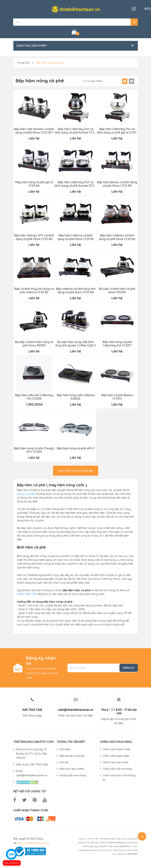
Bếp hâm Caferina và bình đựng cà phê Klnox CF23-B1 (75, 237)
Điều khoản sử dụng (72, 754)
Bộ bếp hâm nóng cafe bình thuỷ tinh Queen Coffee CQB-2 (75, 343)
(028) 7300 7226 (27, 593)
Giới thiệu (65, 748)
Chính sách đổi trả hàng (117, 768)
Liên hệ (64, 761)
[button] (134, 22)
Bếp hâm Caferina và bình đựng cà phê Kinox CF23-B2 (117, 237)
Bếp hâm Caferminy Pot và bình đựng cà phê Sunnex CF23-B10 (75, 184)
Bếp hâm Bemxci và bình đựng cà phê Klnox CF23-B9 (117, 184)
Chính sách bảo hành (116, 761)
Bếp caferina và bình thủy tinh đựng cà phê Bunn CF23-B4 (75, 290)
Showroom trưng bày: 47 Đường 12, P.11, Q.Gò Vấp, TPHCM (32, 752)
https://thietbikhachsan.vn (33, 842)
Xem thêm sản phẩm (75, 470)
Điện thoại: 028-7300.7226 (32, 763)
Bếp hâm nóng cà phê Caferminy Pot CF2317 (117, 343)
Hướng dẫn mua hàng (73, 774)
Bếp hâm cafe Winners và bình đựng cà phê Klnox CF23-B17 (34, 131)
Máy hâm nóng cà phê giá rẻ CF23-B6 (34, 184)
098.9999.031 (12, 863)
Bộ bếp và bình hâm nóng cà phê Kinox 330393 (34, 343)
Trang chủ (23, 63)
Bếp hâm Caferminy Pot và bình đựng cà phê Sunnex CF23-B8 (75, 131)
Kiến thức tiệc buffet (72, 768)
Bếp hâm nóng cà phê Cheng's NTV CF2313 (34, 449)
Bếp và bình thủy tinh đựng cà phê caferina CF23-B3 (34, 290)
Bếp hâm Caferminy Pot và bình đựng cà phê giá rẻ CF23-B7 (117, 131)
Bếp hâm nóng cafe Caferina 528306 (75, 396)
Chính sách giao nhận (116, 754)
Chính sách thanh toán (116, 748)
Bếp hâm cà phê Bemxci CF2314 (117, 396)
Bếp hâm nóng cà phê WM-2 (75, 447)
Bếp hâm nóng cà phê (50, 63)
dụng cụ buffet (26, 493)
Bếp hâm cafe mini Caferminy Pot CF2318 (34, 396)
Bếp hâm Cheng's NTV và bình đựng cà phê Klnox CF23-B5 (34, 237)
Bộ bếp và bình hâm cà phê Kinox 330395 (117, 290)
